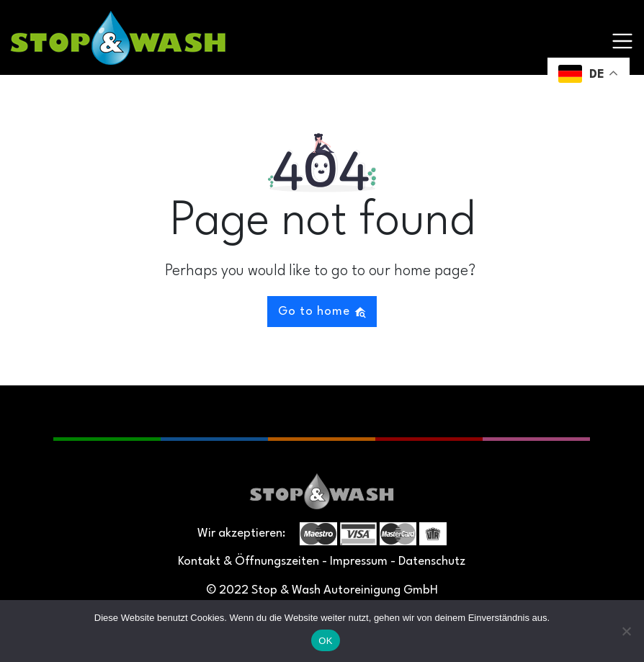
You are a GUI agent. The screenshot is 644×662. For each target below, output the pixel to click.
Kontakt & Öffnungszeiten (249, 562)
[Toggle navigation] (622, 41)
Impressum (359, 562)
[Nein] (626, 631)
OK (325, 641)
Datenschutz (432, 562)
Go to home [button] (322, 312)
